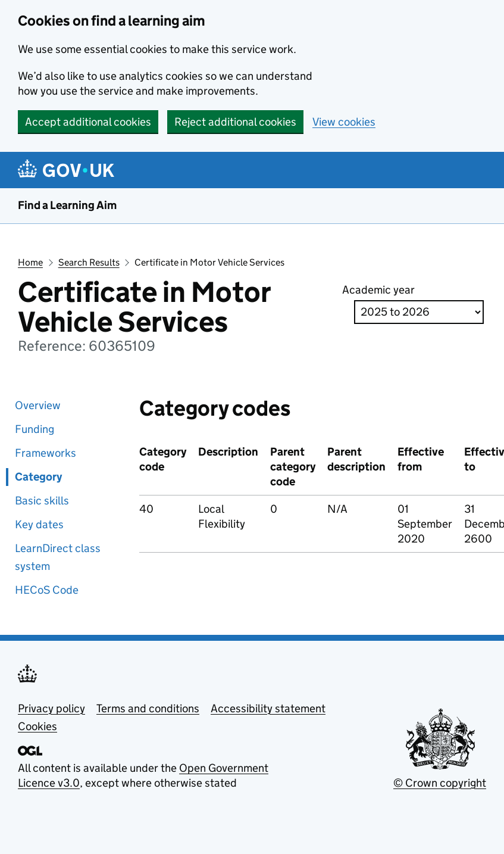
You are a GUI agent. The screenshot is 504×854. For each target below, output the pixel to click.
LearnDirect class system (58, 557)
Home (30, 262)
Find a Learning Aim (67, 205)
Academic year (378, 290)
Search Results (89, 262)
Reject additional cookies (235, 122)
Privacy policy (51, 708)
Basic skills (42, 501)
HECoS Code (47, 590)
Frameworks (46, 453)
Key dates (39, 524)
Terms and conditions (148, 708)
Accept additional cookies (88, 122)
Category (38, 477)
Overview (38, 405)
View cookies (344, 122)
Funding (35, 429)
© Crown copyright (440, 783)
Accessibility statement (268, 708)
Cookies (37, 726)
